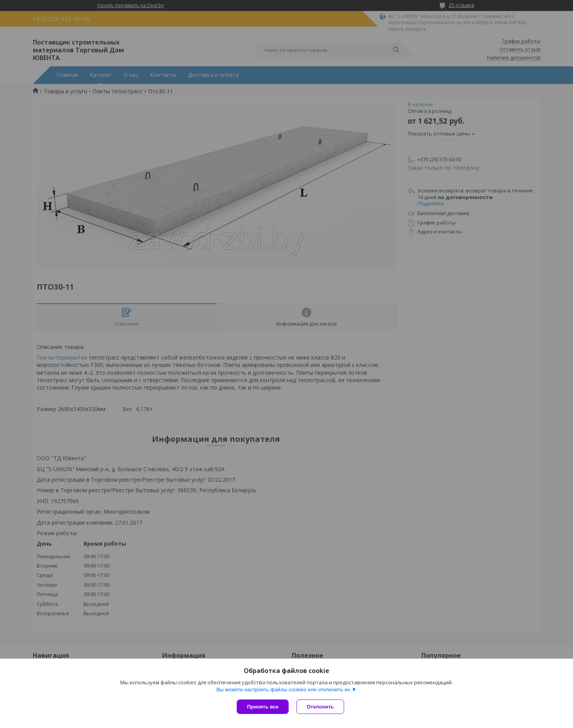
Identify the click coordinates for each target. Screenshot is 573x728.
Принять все (263, 707)
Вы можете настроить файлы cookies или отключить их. (284, 690)
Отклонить (320, 707)
